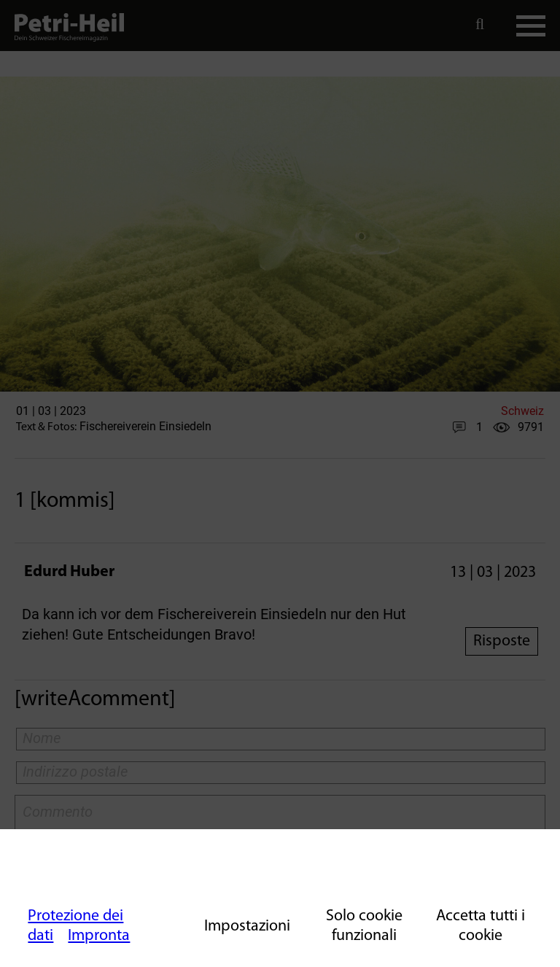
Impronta (99, 936)
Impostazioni (247, 927)
